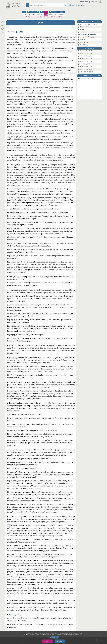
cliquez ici (55, 637)
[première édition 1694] (24, 13)
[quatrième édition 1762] (37, 13)
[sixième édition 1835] (46, 13)
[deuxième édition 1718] (29, 13)
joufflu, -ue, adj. (83, 45)
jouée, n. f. (82, 32)
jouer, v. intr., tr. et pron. (87, 34)
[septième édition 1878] (51, 13)
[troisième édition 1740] (33, 13)
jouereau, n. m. (87, 37)
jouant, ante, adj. (88, 24)
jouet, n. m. (82, 40)
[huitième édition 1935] (55, 13)
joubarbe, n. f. (83, 27)
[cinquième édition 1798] (42, 13)
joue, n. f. (81, 29)
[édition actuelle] (61, 13)
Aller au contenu (13, 2)
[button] (2, 22)
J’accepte (47, 641)
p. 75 (9, 526)
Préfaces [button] (94, 2)
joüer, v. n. (85, 51)
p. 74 (28, 170)
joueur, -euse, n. (83, 42)
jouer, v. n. (85, 56)
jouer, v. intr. (86, 69)
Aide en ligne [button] (84, 2)
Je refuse (60, 641)
